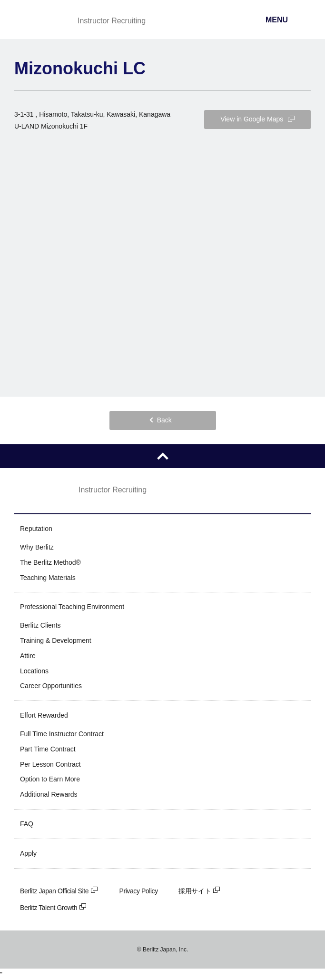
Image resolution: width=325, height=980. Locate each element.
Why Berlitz (37, 547)
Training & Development (56, 640)
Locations (34, 671)
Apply (28, 853)
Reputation (36, 529)
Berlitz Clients (40, 625)
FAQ (27, 824)
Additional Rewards (49, 794)
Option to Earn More (50, 779)
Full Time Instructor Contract (62, 734)
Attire (28, 656)
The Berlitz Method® (50, 562)
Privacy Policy (139, 891)
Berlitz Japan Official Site (59, 891)
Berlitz (39, 20)
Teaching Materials (48, 578)
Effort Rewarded (44, 715)
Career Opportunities (51, 686)
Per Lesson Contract (50, 764)
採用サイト (200, 891)
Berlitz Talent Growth (54, 908)
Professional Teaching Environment (72, 607)
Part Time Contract (48, 749)
